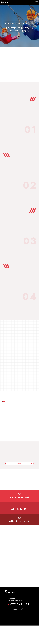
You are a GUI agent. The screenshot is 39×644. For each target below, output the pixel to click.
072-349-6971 (20, 623)
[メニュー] (37, 2)
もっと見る (20, 474)
